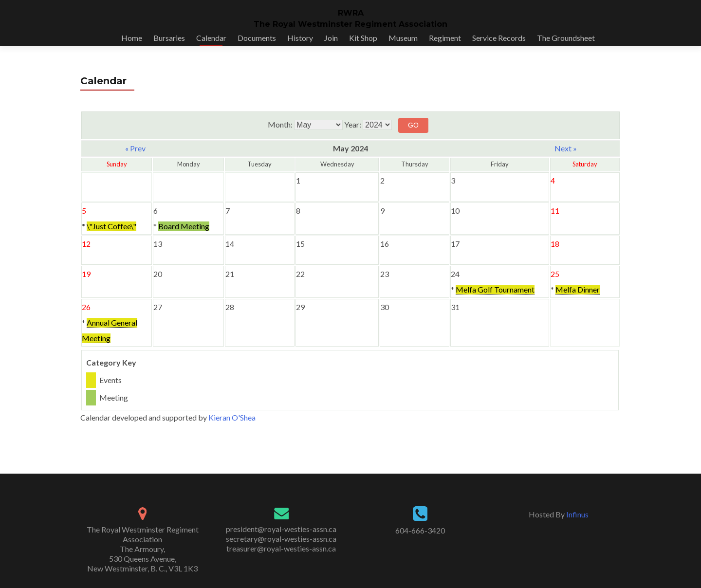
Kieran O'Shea (232, 417)
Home (132, 38)
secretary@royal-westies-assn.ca (281, 539)
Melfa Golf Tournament (495, 289)
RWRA (351, 13)
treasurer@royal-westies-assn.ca (281, 548)
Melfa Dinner (578, 289)
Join (331, 38)
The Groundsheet (566, 38)
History (300, 38)
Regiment (445, 38)
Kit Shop (363, 38)
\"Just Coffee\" (111, 226)
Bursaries (169, 38)
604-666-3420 (420, 530)
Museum (403, 38)
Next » (566, 148)
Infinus (577, 514)
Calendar (211, 38)
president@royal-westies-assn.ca (281, 529)
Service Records (499, 38)
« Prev (135, 148)
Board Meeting (184, 226)
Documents (257, 38)
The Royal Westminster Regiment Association (350, 24)
